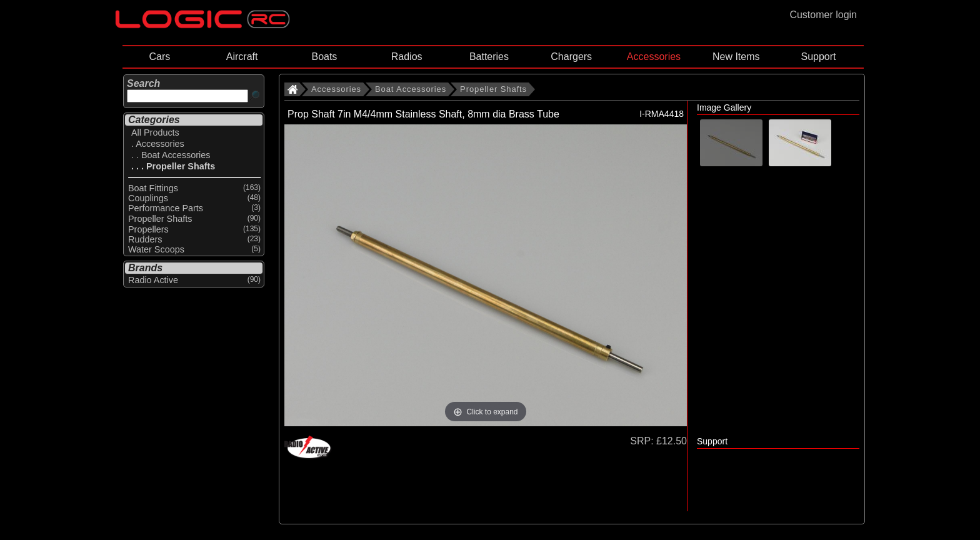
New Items (736, 57)
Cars (159, 57)
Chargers (571, 57)
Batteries (489, 57)
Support (818, 57)
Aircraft (242, 57)
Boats (324, 57)
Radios (407, 57)
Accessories (654, 57)
